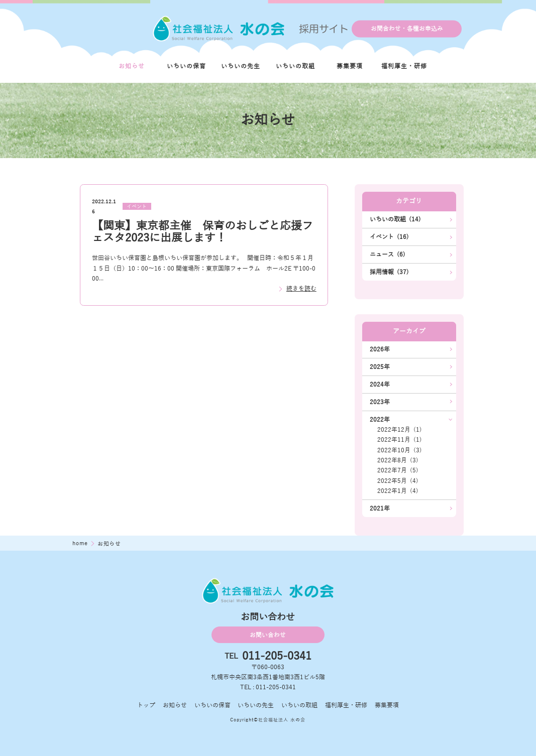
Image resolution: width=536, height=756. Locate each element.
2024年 (380, 385)
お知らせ (132, 66)
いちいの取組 (295, 66)
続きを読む (301, 289)
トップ (146, 705)
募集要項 (350, 66)
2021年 (380, 509)
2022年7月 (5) (398, 470)
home (81, 543)
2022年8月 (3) (398, 460)
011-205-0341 (277, 656)
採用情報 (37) (389, 272)
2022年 (380, 420)
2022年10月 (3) (400, 450)
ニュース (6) (388, 255)
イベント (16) (389, 237)
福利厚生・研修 (404, 66)
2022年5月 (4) (398, 481)
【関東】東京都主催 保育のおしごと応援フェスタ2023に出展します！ (202, 232)
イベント (137, 207)
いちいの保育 (186, 66)
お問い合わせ (268, 635)
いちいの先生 (241, 66)
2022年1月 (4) (398, 491)
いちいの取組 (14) (395, 219)
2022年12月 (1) (400, 430)
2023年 (380, 402)
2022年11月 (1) (400, 440)
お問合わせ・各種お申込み (407, 29)
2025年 (380, 367)
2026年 (380, 349)
